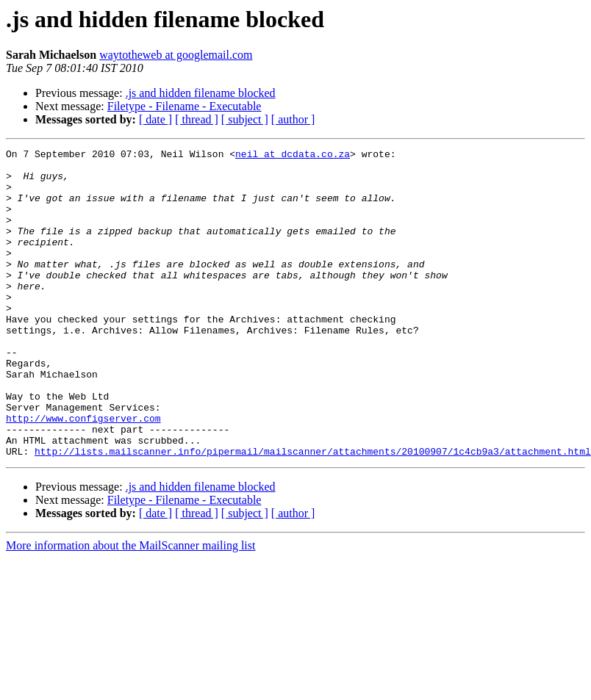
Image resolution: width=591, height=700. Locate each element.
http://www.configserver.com (83, 473)
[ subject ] (245, 119)
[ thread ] (197, 119)
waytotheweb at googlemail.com (176, 55)
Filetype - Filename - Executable (185, 106)
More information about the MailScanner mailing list (130, 607)
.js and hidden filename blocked (201, 93)
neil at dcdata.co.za (293, 156)
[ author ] (293, 119)
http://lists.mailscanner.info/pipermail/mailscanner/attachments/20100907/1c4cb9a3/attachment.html (313, 513)
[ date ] (155, 119)
